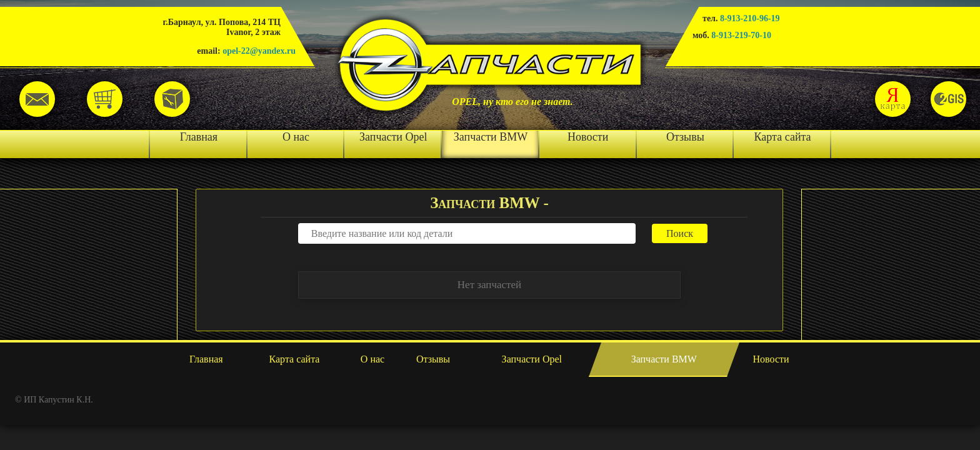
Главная (199, 137)
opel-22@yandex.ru (259, 51)
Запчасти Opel (393, 137)
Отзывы (685, 137)
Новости (588, 137)
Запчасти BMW (491, 137)
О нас (296, 137)
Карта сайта (783, 137)
